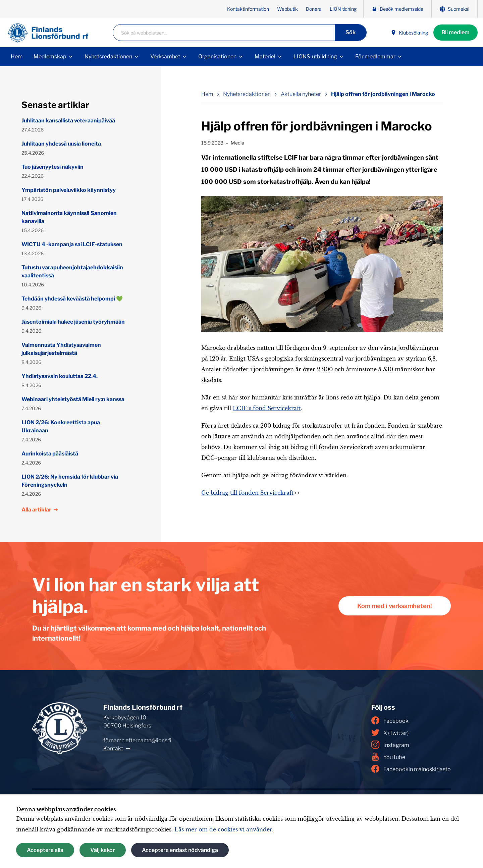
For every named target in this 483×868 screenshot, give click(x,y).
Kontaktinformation (248, 9)
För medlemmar (375, 57)
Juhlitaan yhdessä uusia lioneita (61, 144)
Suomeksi (454, 9)
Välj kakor (103, 850)
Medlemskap (50, 57)
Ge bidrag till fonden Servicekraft (247, 493)
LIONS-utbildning (315, 57)
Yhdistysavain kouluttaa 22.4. (60, 376)
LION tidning (343, 9)
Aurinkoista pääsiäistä (50, 454)
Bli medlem (455, 32)
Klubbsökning (409, 33)
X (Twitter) (390, 733)
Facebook (390, 720)
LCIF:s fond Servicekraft (267, 408)
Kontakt (113, 748)
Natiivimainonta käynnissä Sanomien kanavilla (69, 217)
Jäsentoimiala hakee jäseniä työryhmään (73, 322)
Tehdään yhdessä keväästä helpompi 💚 (72, 299)
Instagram (390, 745)
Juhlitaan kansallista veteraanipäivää (68, 121)
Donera (314, 9)
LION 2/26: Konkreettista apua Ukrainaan (61, 426)
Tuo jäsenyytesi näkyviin (52, 167)
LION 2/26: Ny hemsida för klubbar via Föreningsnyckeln (70, 481)
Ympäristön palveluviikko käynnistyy (69, 190)
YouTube (388, 757)
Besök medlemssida (397, 9)
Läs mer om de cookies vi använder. (224, 829)
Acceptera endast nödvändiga (180, 850)
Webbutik (287, 9)
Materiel (265, 57)
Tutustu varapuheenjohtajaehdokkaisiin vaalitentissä (72, 272)
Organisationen (217, 57)
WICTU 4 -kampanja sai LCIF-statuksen (72, 244)
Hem (17, 57)
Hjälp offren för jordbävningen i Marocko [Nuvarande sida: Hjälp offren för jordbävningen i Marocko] (383, 94)
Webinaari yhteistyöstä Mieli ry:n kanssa (73, 399)
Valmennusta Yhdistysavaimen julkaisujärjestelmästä (61, 349)
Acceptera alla (45, 850)
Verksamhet (165, 57)
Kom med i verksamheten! (395, 606)
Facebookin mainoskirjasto (411, 769)
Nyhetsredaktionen (108, 57)
